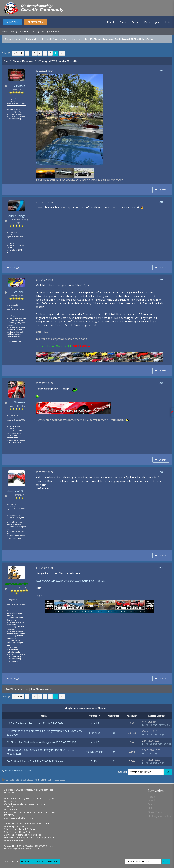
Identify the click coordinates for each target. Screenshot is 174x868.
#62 (161, 202)
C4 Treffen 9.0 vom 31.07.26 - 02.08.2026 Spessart (36, 761)
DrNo (160, 753)
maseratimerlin (95, 752)
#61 (161, 70)
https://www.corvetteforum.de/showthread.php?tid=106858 (70, 581)
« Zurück (18, 53)
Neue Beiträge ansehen (15, 32)
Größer (52, 861)
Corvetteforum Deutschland (20, 39)
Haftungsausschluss (160, 816)
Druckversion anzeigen (18, 771)
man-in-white (164, 744)
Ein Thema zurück (17, 689)
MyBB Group (46, 846)
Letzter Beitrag (150, 725)
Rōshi (27, 849)
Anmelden (12, 22)
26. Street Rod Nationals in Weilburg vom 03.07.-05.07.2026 (41, 742)
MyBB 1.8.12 (22, 846)
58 (114, 733)
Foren (123, 22)
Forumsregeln (152, 22)
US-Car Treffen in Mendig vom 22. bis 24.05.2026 (35, 723)
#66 (161, 568)
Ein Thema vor (40, 689)
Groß (39, 861)
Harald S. (95, 723)
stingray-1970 (16, 491)
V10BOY (19, 86)
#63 (161, 280)
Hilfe (168, 22)
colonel (19, 292)
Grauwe (19, 402)
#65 (161, 472)
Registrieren (35, 22)
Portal (111, 22)
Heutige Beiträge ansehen (46, 32)
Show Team (155, 812)
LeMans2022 (164, 725)
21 (114, 761)
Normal (26, 861)
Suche (135, 22)
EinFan (95, 761)
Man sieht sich (70, 39)
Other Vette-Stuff (49, 39)
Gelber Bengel (16, 216)
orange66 (95, 733)
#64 (161, 383)
